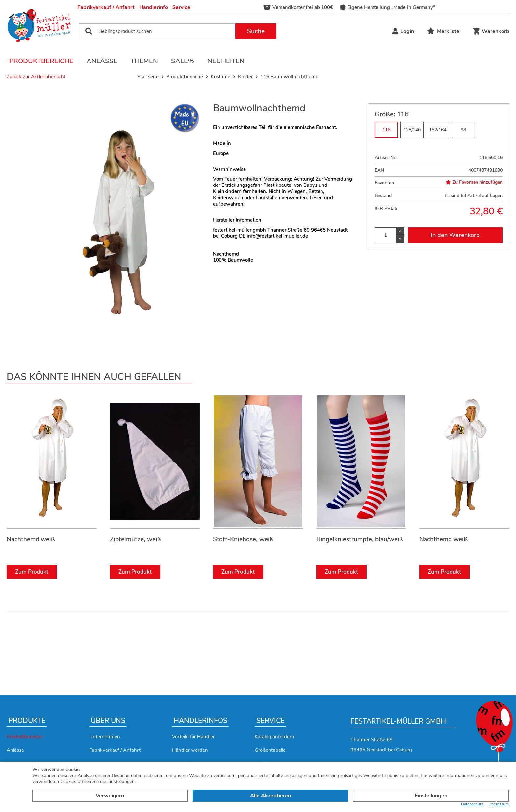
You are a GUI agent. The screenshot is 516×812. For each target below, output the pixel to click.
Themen (144, 61)
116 (386, 130)
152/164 (438, 130)
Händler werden (190, 750)
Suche (256, 31)
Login (403, 31)
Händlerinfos (201, 721)
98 (463, 130)
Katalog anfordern (274, 737)
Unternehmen (105, 737)
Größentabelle (270, 750)
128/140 (412, 130)
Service (181, 7)
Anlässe (102, 61)
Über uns (108, 721)
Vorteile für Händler (193, 737)
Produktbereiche (41, 61)
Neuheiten (226, 61)
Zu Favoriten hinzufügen (474, 182)
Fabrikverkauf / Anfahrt (106, 7)
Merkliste (443, 31)
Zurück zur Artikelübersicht (36, 77)
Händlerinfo (154, 7)
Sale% (183, 61)
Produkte (27, 721)
